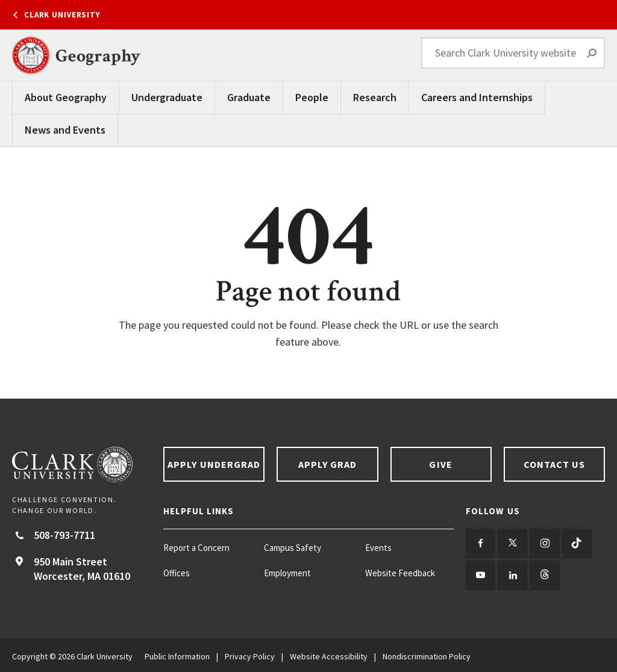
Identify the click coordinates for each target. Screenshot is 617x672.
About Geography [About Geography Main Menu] (66, 97)
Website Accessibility (329, 654)
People (312, 97)
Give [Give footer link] (440, 464)
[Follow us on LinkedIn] (511, 574)
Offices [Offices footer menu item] (177, 573)
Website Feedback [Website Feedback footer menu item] (400, 573)
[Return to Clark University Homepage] (82, 465)
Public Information (177, 654)
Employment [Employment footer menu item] (287, 573)
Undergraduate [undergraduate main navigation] (167, 97)
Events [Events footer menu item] (378, 548)
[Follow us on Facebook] (480, 543)
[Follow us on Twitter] (511, 543)
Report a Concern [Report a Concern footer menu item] (196, 548)
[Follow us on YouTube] (480, 574)
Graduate (249, 97)
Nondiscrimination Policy (427, 654)
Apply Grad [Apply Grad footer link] (328, 464)
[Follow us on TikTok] (572, 543)
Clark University (62, 15)
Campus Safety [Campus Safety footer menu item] (293, 548)
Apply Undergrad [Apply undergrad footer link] (214, 464)
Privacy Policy (250, 654)
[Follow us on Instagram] (541, 543)
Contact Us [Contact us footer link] (555, 464)
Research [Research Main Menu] (375, 97)
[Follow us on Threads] (541, 574)
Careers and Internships (477, 97)
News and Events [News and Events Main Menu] (65, 130)
